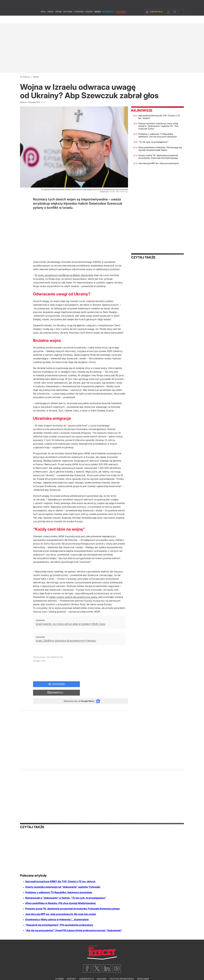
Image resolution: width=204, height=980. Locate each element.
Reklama (102, 972)
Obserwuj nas (76, 694)
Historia (68, 19)
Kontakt (71, 972)
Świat (51, 19)
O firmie (60, 972)
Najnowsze (142, 110)
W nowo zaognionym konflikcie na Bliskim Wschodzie (64, 275)
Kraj (43, 19)
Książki (89, 19)
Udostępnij (58, 684)
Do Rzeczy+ (108, 19)
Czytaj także (143, 257)
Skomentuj (107, 684)
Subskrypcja (87, 972)
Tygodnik (79, 19)
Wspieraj (121, 19)
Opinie (58, 19)
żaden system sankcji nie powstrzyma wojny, (74, 597)
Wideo (98, 19)
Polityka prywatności (122, 972)
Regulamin (143, 972)
